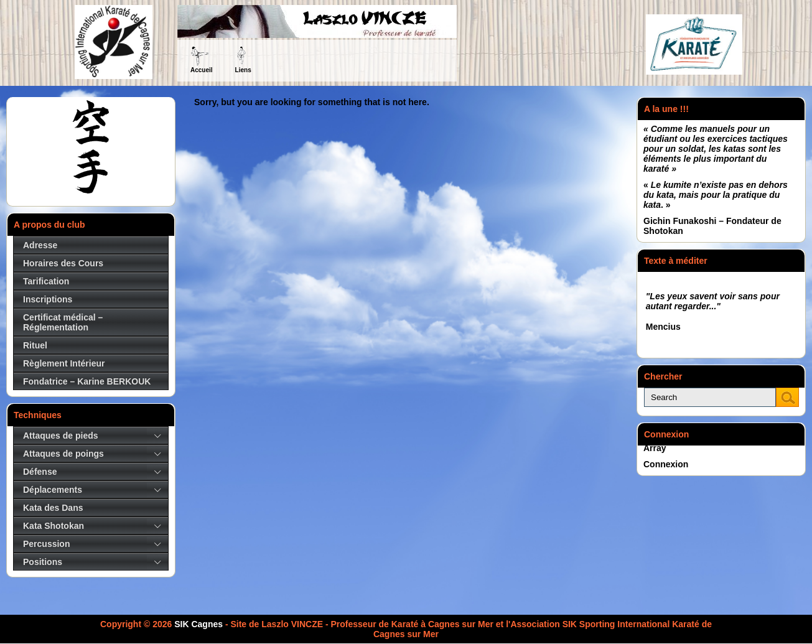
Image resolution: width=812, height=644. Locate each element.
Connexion (666, 464)
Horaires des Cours (63, 263)
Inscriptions (48, 299)
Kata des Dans (53, 508)
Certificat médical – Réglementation (63, 322)
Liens (243, 70)
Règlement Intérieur (64, 363)
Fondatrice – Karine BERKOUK (87, 381)
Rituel (35, 345)
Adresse (40, 245)
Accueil (202, 70)
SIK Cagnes (198, 624)
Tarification (46, 281)
